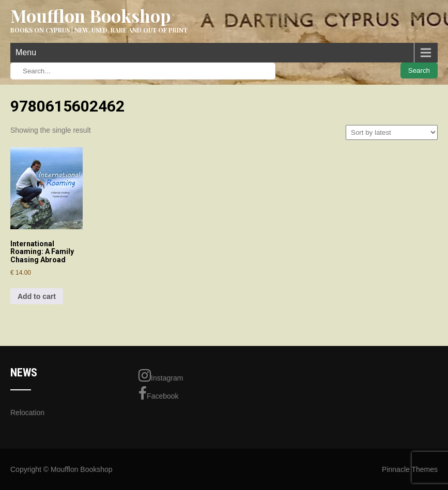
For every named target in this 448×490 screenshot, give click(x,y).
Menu (26, 52)
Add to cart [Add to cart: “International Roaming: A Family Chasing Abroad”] (37, 296)
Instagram (161, 375)
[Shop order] (392, 132)
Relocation (27, 413)
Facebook (158, 393)
